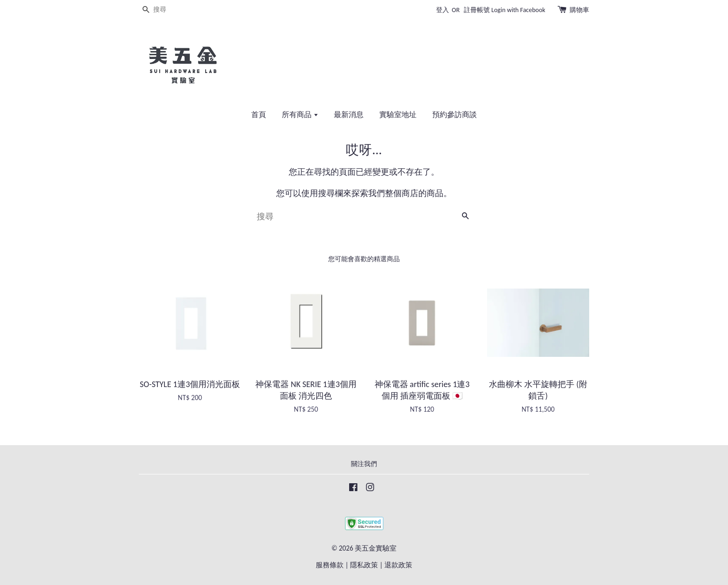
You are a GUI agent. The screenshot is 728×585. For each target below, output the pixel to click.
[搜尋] (167, 10)
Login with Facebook (518, 10)
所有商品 (300, 115)
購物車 (579, 10)
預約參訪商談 (455, 115)
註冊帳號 (477, 10)
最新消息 (349, 115)
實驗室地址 (398, 115)
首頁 (259, 115)
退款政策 (398, 565)
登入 (442, 10)
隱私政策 (364, 565)
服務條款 (330, 565)
